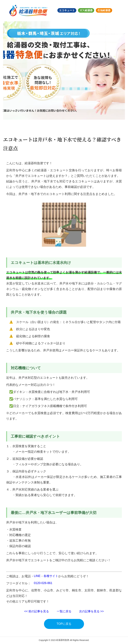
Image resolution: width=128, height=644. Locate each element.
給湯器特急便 (63, 640)
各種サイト (51, 576)
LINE (37, 576)
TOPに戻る (64, 624)
